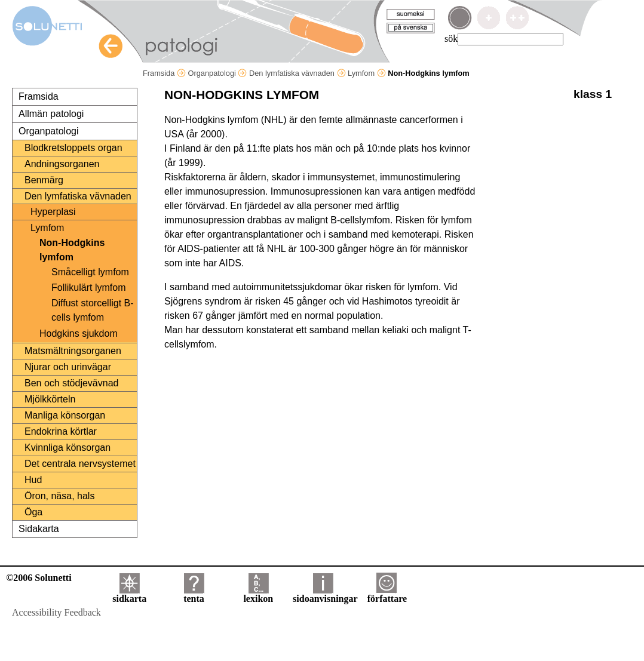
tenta (194, 594)
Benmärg (44, 180)
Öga (33, 512)
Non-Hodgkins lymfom (72, 250)
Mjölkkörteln (50, 399)
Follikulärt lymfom (88, 288)
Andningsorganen (62, 164)
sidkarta (129, 594)
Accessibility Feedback (56, 612)
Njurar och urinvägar (68, 367)
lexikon (258, 594)
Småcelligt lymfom (90, 272)
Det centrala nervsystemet (80, 464)
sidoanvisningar (325, 594)
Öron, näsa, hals (59, 496)
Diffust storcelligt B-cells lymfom (93, 310)
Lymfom (367, 73)
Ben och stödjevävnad (71, 383)
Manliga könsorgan (65, 415)
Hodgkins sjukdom (79, 333)
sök (451, 39)
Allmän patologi (51, 114)
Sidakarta (39, 529)
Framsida (164, 73)
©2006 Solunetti (39, 578)
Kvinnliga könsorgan (68, 448)
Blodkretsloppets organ (73, 148)
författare (387, 594)
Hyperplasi (53, 212)
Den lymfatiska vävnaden (298, 73)
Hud (33, 480)
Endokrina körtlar (61, 431)
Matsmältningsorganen (73, 351)
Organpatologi (217, 73)
